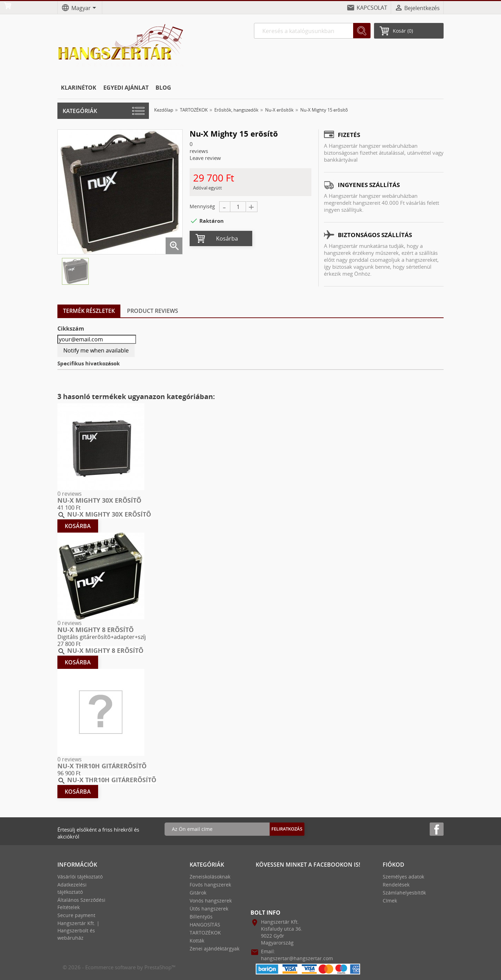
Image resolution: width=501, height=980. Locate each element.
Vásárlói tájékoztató (80, 877)
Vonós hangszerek (211, 901)
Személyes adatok (403, 877)
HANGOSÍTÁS (205, 925)
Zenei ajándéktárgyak (214, 949)
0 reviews (70, 494)
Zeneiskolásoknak (210, 877)
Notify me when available (96, 350)
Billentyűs (201, 917)
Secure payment (76, 915)
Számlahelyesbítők (404, 893)
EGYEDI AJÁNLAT (126, 88)
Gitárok (198, 893)
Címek (390, 901)
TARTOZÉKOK (205, 933)
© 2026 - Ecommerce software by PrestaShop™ (119, 967)
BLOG (163, 88)
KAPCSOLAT (372, 8)
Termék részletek (89, 311)
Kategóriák (80, 111)
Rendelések (396, 885)
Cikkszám (71, 329)
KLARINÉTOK (79, 88)
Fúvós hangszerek (210, 885)
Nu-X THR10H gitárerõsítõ (102, 766)
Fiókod (393, 865)
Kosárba (227, 238)
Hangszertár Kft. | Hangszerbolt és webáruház (78, 930)
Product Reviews (153, 311)
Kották (197, 941)
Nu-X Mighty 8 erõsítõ (96, 630)
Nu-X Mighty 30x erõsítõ (99, 500)
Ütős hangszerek (209, 909)
